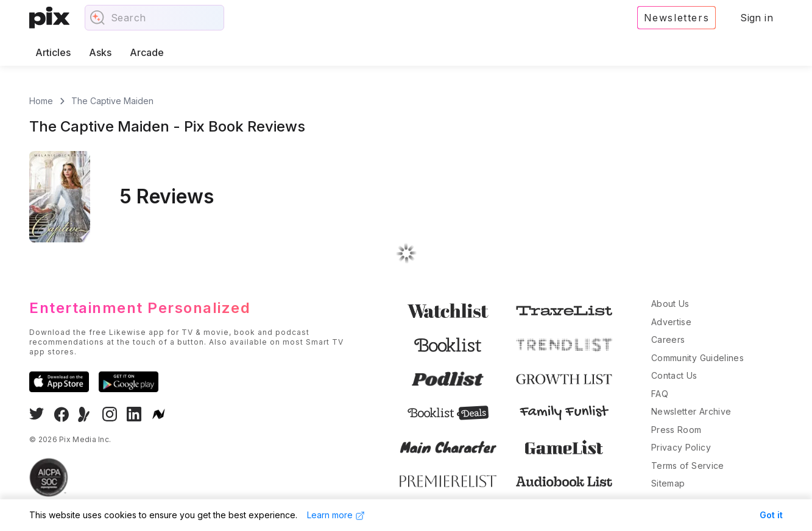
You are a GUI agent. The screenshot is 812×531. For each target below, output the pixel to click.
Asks (100, 52)
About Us (670, 304)
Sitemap (668, 483)
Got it (771, 515)
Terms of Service (688, 466)
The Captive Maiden (112, 101)
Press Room (676, 430)
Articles (53, 52)
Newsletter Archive (691, 411)
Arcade (147, 52)
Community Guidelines (697, 358)
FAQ (660, 394)
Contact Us (674, 375)
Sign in (757, 18)
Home (41, 101)
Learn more (336, 515)
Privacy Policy (681, 447)
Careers (668, 339)
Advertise (671, 322)
